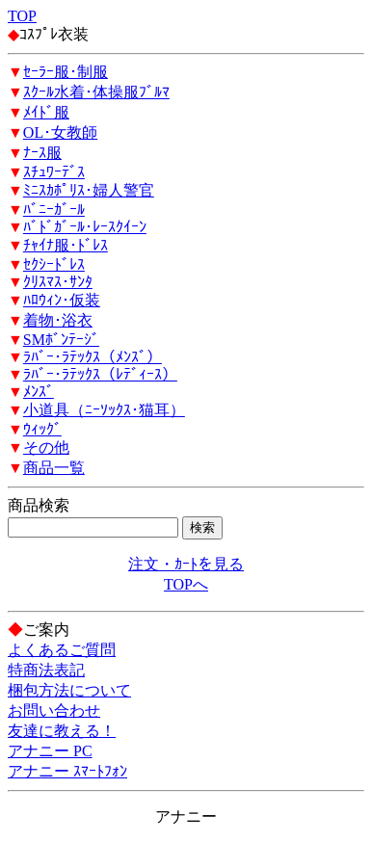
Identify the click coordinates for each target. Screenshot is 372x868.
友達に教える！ (62, 731)
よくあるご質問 (62, 650)
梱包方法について (69, 690)
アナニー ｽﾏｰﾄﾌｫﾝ (67, 771)
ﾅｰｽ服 (42, 153)
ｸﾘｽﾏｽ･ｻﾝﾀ (58, 282)
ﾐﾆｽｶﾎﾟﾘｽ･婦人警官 (89, 190)
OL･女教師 (60, 132)
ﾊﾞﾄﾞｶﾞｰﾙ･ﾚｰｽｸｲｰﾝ (85, 227)
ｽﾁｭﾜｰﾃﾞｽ (54, 172)
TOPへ (186, 584)
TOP (22, 16)
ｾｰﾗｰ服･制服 (66, 72)
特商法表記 (46, 670)
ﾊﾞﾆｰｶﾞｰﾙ (54, 210)
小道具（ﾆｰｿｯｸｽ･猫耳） (104, 410)
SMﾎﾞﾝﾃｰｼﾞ (61, 340)
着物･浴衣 (58, 320)
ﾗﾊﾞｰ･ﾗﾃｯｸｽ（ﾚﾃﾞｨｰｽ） (100, 374)
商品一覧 (54, 468)
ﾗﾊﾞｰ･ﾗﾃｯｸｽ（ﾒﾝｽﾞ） (93, 357)
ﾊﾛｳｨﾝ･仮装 (62, 300)
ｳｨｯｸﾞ (42, 429)
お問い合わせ (54, 710)
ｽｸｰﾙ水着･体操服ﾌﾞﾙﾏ (96, 92)
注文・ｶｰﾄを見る (186, 564)
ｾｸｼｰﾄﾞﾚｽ (54, 264)
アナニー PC (50, 751)
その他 (46, 447)
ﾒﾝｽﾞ (39, 392)
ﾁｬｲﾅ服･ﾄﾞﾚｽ (66, 245)
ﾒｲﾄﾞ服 (46, 112)
